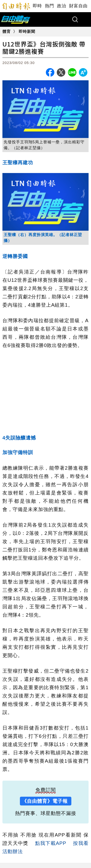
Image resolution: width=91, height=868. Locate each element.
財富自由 (78, 6)
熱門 (50, 6)
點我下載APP (51, 843)
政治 (62, 6)
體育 (7, 32)
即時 (37, 6)
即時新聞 (27, 32)
